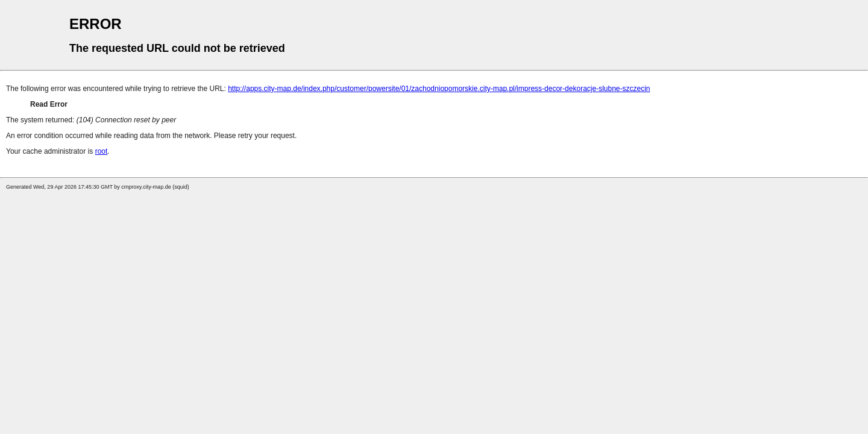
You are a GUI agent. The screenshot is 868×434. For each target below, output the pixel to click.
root (102, 151)
